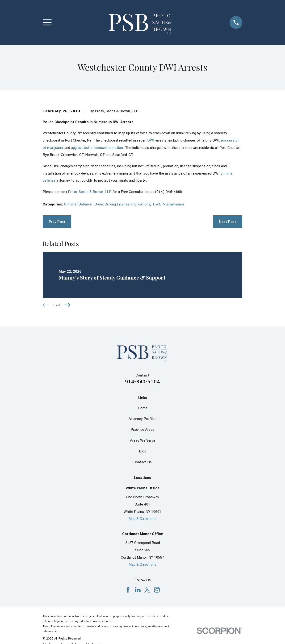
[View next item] (67, 305)
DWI (151, 140)
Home (143, 408)
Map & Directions (142, 519)
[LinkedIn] (138, 590)
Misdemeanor (173, 204)
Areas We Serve (143, 440)
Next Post (228, 222)
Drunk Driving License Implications (122, 204)
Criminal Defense (78, 204)
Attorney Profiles (142, 419)
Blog (143, 451)
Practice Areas (142, 430)
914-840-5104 (142, 382)
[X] (147, 590)
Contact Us (143, 462)
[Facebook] (128, 590)
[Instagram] (157, 590)
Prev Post (57, 222)
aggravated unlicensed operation (97, 148)
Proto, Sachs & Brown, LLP (90, 192)
